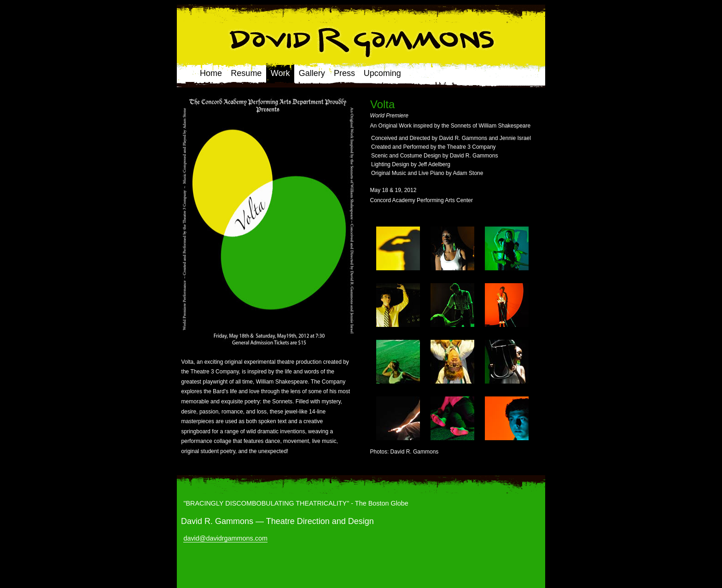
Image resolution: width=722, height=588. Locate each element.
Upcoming (382, 73)
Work (280, 73)
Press (344, 73)
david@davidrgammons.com (225, 538)
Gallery (312, 73)
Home (211, 73)
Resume (246, 73)
